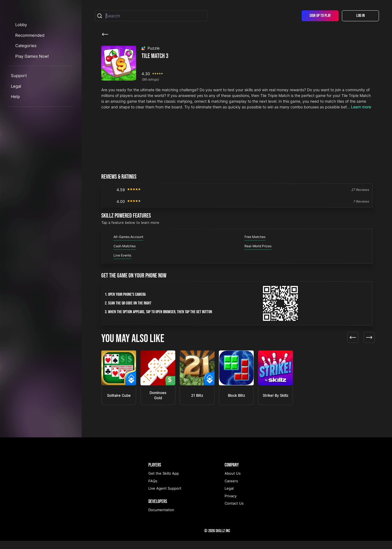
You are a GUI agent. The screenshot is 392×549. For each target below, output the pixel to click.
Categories (31, 76)
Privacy (231, 504)
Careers (231, 489)
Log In (361, 16)
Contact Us (234, 511)
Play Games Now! (37, 87)
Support (19, 106)
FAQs (153, 489)
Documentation (161, 518)
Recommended (35, 66)
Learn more (361, 107)
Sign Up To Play (320, 16)
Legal (16, 117)
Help (15, 127)
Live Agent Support (165, 496)
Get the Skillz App (164, 481)
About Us (233, 481)
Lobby (26, 55)
